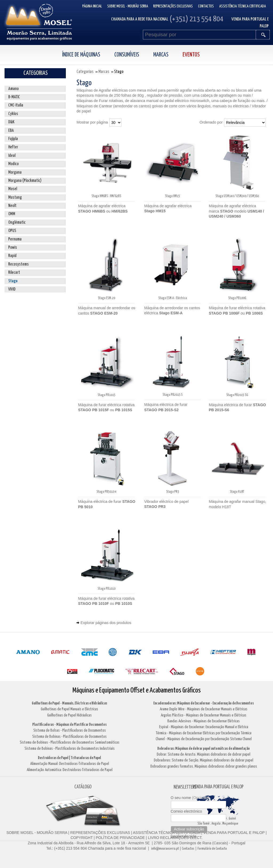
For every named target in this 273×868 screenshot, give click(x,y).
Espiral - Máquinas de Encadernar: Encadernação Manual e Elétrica (204, 727)
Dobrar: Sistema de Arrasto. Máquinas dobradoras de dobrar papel (204, 754)
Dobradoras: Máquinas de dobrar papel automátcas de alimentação (204, 749)
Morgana (15, 172)
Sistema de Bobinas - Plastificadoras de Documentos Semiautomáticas (70, 742)
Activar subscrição (189, 829)
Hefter (13, 147)
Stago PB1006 (237, 298)
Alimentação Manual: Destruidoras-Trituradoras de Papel (70, 764)
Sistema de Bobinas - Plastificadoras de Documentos (69, 737)
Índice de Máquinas (81, 55)
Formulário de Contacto (212, 849)
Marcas (161, 55)
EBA (11, 131)
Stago (13, 281)
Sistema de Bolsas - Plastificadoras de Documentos (70, 730)
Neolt (12, 206)
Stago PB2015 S (173, 395)
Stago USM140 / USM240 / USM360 (237, 196)
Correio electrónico (186, 811)
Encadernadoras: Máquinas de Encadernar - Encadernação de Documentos (204, 703)
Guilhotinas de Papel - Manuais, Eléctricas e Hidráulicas (69, 703)
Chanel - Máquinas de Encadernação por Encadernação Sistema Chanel (204, 739)
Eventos (191, 55)
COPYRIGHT (82, 838)
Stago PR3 (173, 492)
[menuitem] (87, 55)
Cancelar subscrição (184, 837)
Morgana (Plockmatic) (25, 181)
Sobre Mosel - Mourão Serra (128, 6)
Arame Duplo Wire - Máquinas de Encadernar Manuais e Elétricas (204, 709)
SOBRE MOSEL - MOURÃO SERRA (37, 833)
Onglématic (17, 223)
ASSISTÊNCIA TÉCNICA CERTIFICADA (167, 833)
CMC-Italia (16, 105)
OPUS (12, 231)
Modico (13, 164)
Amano (13, 89)
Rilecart (14, 273)
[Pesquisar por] (199, 35)
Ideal (12, 156)
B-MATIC (14, 97)
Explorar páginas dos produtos (106, 623)
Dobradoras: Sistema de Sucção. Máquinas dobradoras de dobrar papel (204, 760)
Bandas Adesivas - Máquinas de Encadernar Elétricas (204, 721)
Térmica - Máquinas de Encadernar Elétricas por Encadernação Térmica (204, 733)
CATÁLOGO (83, 787)
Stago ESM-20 (107, 298)
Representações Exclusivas (173, 6)
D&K (11, 122)
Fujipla (13, 139)
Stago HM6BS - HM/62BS (106, 196)
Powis (13, 248)
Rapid (12, 256)
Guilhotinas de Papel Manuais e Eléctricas (69, 709)
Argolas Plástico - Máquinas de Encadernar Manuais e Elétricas (204, 715)
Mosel (13, 189)
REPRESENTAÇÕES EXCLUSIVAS (100, 833)
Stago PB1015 (107, 395)
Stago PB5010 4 (107, 492)
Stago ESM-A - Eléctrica (173, 298)
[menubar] (137, 55)
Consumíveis (127, 55)
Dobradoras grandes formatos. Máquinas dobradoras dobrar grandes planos (204, 766)
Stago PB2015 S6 (237, 395)
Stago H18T (237, 492)
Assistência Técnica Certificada (242, 6)
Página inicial (92, 6)
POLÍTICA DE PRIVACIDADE (120, 838)
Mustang (15, 197)
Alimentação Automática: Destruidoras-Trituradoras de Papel (70, 770)
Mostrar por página (92, 122)
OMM (12, 214)
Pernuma (15, 239)
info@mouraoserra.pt (165, 849)
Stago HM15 (172, 196)
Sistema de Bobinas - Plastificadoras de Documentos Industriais (70, 749)
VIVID (12, 289)
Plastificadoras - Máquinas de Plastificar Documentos (69, 725)
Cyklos (13, 114)
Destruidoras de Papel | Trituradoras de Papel (69, 758)
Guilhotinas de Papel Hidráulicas (69, 715)
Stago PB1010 (107, 589)
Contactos (206, 6)
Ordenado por (211, 122)
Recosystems (19, 264)
